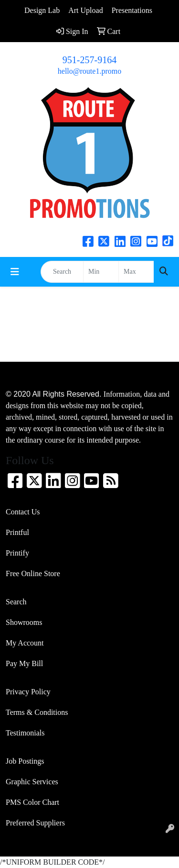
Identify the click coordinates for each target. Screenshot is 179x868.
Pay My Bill (24, 663)
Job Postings (25, 761)
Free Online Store (33, 573)
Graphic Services (32, 782)
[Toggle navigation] (15, 272)
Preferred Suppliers (35, 823)
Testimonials (25, 733)
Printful (17, 532)
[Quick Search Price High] (136, 272)
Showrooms (24, 622)
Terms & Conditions (37, 712)
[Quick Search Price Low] (101, 272)
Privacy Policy (28, 692)
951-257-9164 (89, 60)
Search (16, 602)
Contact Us (23, 512)
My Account (25, 643)
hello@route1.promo (89, 71)
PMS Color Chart (32, 802)
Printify (17, 553)
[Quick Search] (62, 272)
